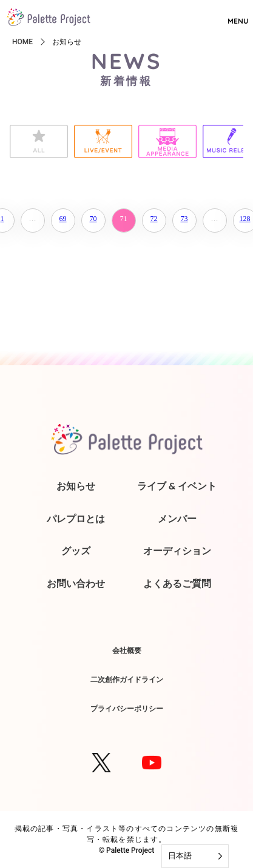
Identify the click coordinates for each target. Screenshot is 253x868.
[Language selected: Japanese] (195, 856)
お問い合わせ (76, 583)
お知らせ (76, 486)
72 (154, 219)
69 (63, 219)
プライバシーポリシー (127, 708)
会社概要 (127, 650)
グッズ (76, 551)
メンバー (177, 518)
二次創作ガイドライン (127, 679)
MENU (238, 16)
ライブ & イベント (177, 486)
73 (184, 219)
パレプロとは (76, 518)
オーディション (177, 551)
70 (93, 219)
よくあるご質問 (177, 583)
